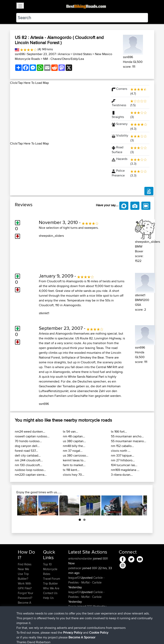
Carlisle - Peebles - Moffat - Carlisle (86, 580)
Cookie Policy (91, 635)
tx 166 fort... (119, 431)
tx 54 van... (70, 431)
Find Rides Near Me (25, 567)
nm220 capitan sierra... (31, 475)
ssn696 (20, 54)
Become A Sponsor (25, 605)
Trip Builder (50, 583)
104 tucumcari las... (124, 465)
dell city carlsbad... (28, 455)
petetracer (75, 568)
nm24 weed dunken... (30, 431)
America (64, 54)
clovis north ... (121, 451)
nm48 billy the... (74, 446)
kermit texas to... (74, 460)
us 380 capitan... (74, 441)
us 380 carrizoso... (76, 455)
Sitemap (55, 635)
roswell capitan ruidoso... (32, 436)
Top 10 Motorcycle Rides (50, 569)
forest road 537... (26, 451)
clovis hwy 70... (74, 475)
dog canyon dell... (27, 446)
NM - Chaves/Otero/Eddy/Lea (63, 59)
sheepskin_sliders (51, 236)
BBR (105, 558)
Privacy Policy (71, 635)
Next (141, 505)
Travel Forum (52, 579)
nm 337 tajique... (123, 455)
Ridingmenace (78, 611)
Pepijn (73, 606)
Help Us (48, 598)
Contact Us (50, 593)
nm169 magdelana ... (125, 470)
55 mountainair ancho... (127, 436)
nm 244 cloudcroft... (29, 460)
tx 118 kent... (71, 470)
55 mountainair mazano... (129, 441)
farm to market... (74, 465)
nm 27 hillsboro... (123, 460)
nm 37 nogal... (73, 451)
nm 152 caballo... (122, 446)
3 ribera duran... (122, 475)
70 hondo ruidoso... (28, 441)
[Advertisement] (58, 113)
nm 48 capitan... (74, 436)
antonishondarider (81, 558)
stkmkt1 (44, 313)
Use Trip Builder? (23, 576)
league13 (74, 578)
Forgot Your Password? (26, 595)
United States (82, 54)
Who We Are (51, 588)
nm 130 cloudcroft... (29, 465)
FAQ (21, 612)
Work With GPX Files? (25, 586)
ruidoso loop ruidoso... (30, 470)
